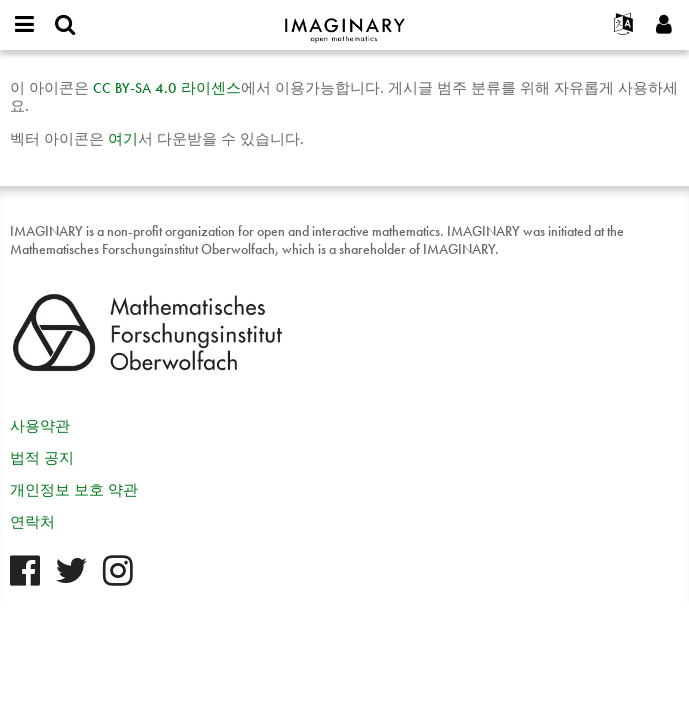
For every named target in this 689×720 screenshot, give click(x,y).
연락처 (32, 522)
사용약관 (40, 426)
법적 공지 (42, 458)
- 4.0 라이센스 (167, 88)
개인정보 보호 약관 (74, 490)
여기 (123, 139)
